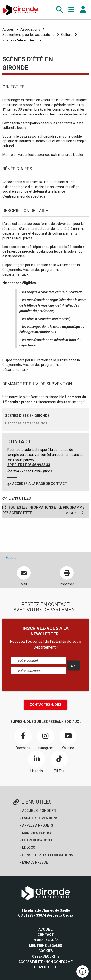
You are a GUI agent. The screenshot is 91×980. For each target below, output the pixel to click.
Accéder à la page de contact (40, 484)
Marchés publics (37, 833)
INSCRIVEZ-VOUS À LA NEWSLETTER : (46, 631)
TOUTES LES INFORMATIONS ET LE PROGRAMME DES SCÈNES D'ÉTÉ (43, 511)
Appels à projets (38, 825)
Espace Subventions (40, 818)
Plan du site (46, 967)
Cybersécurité (46, 956)
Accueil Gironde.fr (39, 811)
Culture (67, 35)
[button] (59, 10)
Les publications (37, 840)
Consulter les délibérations (48, 855)
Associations (30, 29)
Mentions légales (45, 946)
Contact (46, 935)
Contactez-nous (45, 705)
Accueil (8, 29)
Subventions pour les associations (28, 35)
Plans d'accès (45, 940)
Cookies (46, 951)
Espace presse (35, 862)
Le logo (29, 848)
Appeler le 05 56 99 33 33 (29, 465)
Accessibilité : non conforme (45, 962)
